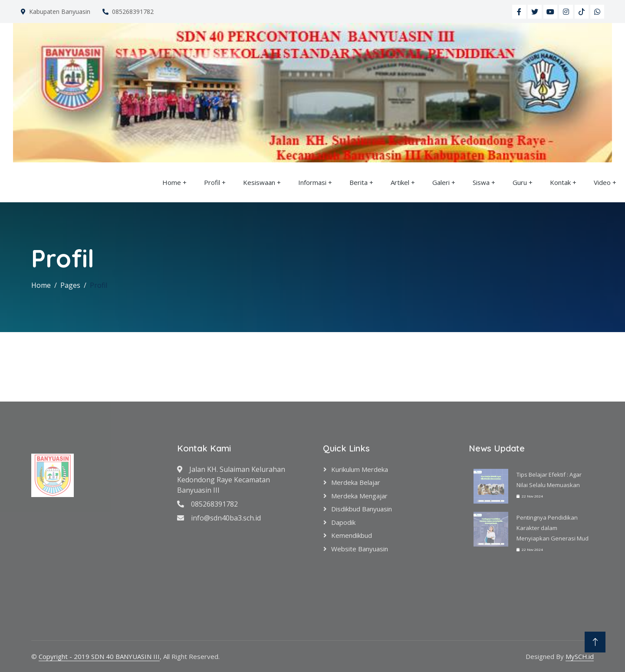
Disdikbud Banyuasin (362, 509)
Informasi (312, 182)
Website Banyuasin (360, 549)
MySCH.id (580, 656)
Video (602, 182)
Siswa (481, 182)
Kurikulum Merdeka (360, 469)
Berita (359, 182)
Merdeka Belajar (356, 482)
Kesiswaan (259, 182)
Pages (70, 285)
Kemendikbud (352, 535)
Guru (520, 182)
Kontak (560, 182)
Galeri (441, 182)
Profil (212, 182)
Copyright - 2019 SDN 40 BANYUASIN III (99, 656)
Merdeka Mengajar (359, 496)
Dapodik (343, 522)
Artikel (400, 182)
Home (172, 182)
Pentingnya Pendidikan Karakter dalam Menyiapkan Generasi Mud (553, 528)
